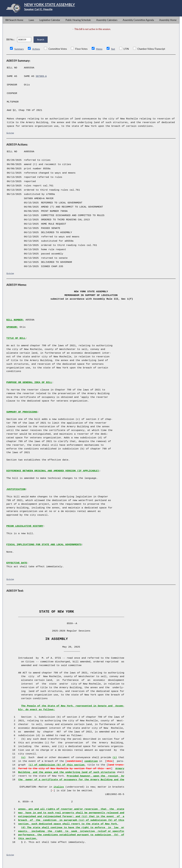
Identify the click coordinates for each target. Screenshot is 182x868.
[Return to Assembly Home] (48, 9)
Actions (37, 53)
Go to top (10, 137)
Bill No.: (11, 42)
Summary (19, 53)
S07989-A (42, 81)
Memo (100, 53)
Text (114, 53)
